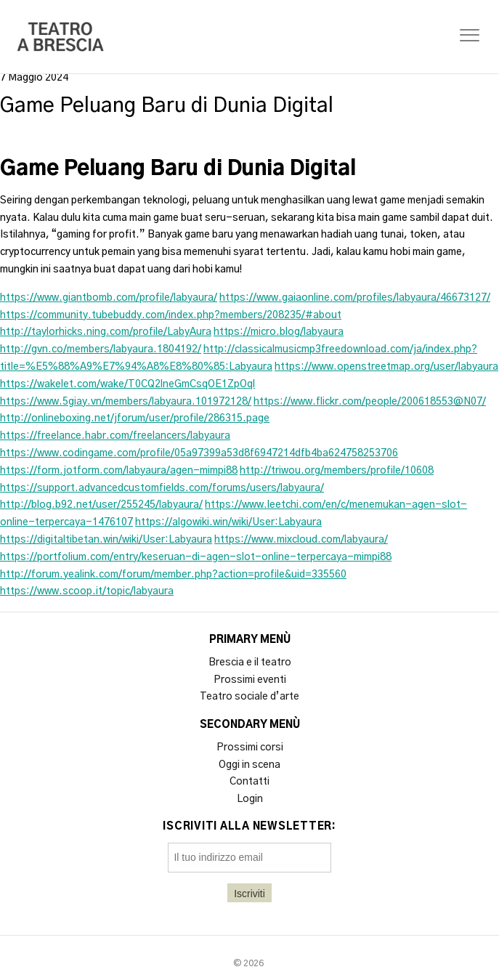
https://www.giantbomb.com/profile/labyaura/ (109, 298)
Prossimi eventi (250, 680)
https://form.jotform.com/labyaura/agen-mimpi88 (119, 471)
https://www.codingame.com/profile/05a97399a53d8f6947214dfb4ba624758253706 (199, 453)
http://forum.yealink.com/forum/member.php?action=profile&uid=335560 (173, 575)
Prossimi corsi (250, 748)
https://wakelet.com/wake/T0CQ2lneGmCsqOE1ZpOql (127, 384)
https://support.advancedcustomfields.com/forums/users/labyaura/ (162, 488)
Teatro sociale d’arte (249, 697)
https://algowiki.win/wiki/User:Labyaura (228, 522)
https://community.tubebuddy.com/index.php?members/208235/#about (171, 315)
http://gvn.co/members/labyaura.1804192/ (101, 349)
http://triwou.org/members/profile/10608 (337, 471)
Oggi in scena (249, 765)
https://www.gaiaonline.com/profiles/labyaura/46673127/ (355, 298)
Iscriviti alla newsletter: (249, 827)
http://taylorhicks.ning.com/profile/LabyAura (106, 332)
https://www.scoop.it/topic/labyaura (87, 591)
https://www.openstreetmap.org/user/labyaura (386, 367)
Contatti (249, 782)
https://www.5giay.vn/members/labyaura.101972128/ (126, 402)
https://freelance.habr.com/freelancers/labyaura (115, 436)
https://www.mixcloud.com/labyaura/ (301, 540)
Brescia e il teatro (250, 663)
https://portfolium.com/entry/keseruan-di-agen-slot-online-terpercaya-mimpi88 (196, 557)
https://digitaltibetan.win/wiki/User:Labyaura (106, 540)
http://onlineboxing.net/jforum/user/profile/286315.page (135, 418)
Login (250, 799)
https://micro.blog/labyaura (279, 332)
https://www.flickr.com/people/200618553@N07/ (370, 402)
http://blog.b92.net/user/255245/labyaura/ (101, 505)
